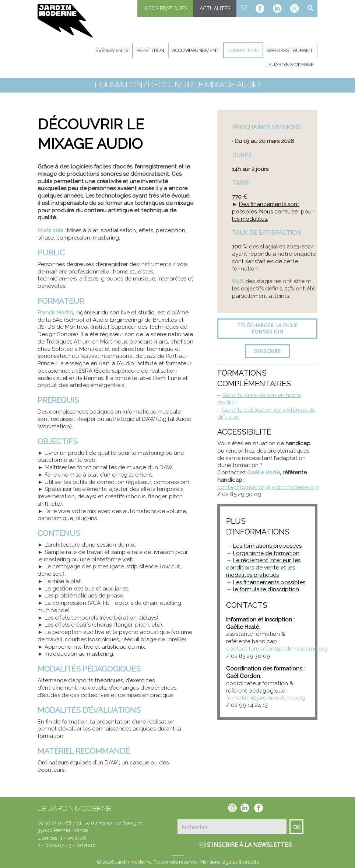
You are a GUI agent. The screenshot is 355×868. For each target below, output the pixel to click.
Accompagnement (196, 50)
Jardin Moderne (133, 862)
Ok (297, 827)
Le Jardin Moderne (290, 65)
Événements (112, 50)
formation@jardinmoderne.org (266, 698)
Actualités (215, 8)
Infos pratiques (165, 8)
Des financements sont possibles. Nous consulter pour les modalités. (273, 212)
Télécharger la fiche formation (267, 328)
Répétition (150, 50)
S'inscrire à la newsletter (246, 845)
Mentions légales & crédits (229, 862)
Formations (243, 50)
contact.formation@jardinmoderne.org (268, 487)
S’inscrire (267, 351)
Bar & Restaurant (290, 50)
